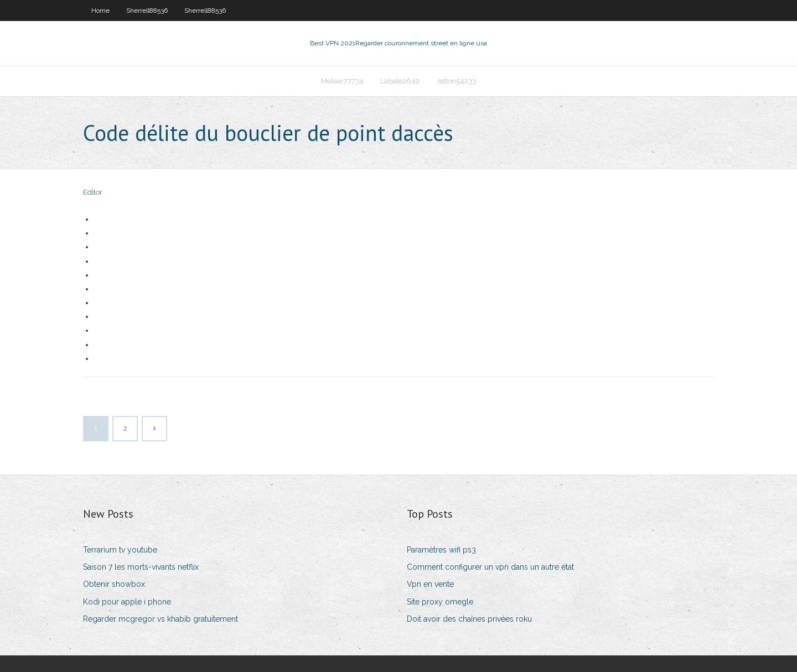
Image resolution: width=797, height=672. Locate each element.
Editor (93, 192)
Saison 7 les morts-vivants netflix (141, 567)
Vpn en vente (430, 584)
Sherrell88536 (147, 11)
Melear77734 (342, 81)
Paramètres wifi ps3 (441, 550)
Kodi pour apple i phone (127, 602)
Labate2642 (400, 81)
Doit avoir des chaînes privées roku (469, 619)
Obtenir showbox (114, 584)
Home (100, 11)
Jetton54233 (456, 81)
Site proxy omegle (440, 602)
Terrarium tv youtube (120, 550)
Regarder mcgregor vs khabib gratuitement (161, 619)
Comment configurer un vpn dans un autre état (490, 567)
